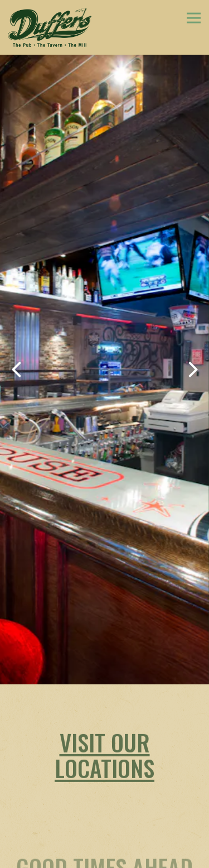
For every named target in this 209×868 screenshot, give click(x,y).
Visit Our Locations (104, 730)
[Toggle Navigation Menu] (194, 18)
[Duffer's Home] (50, 27)
